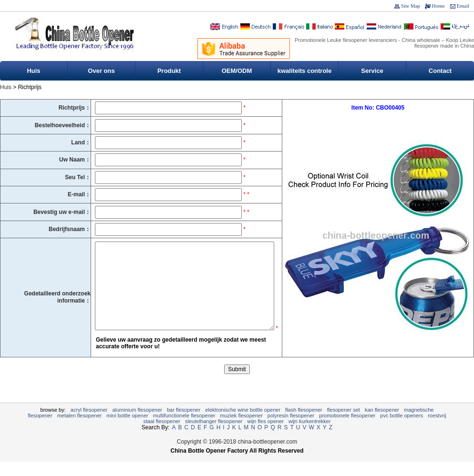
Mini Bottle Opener (127, 430)
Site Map (411, 6)
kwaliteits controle (304, 71)
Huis (33, 71)
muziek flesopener (242, 430)
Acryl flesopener (89, 424)
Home (438, 6)
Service (372, 71)
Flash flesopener (304, 424)
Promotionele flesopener (347, 430)
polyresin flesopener (291, 430)
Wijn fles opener (266, 435)
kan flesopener (382, 424)
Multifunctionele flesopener (184, 430)
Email (463, 6)
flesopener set (344, 424)
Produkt (169, 71)
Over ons (101, 71)
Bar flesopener (184, 424)
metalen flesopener (80, 430)
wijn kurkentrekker (310, 435)
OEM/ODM (237, 71)
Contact (440, 71)
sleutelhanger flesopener (214, 435)
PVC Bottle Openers (402, 430)
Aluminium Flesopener (137, 424)
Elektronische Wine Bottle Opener (243, 424)
